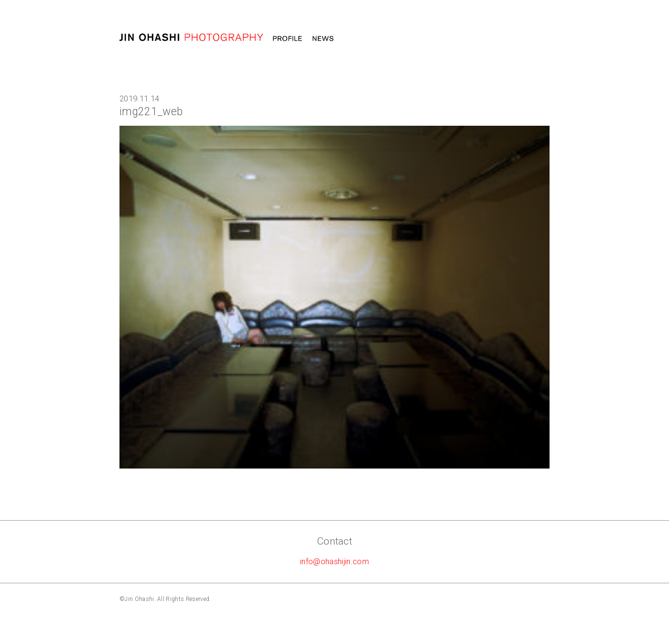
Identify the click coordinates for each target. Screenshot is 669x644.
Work (355, 39)
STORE (534, 39)
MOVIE (388, 39)
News (323, 39)
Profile (287, 39)
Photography (437, 39)
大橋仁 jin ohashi (191, 38)
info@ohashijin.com (334, 562)
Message (492, 39)
